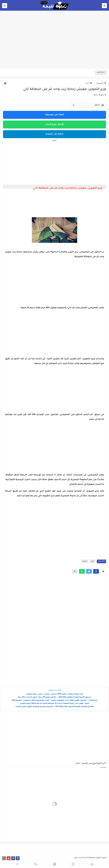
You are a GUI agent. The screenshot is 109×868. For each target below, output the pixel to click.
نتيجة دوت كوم (80, 858)
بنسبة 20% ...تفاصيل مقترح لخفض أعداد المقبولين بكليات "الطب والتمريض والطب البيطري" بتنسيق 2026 (55, 700)
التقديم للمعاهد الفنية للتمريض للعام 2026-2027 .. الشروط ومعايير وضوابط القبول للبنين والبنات (55, 707)
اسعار (85, 561)
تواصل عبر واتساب (55, 124)
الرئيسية (101, 83)
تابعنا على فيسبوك (54, 115)
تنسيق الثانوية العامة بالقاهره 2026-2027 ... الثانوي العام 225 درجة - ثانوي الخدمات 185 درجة (55, 697)
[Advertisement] (54, 47)
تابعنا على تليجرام (54, 134)
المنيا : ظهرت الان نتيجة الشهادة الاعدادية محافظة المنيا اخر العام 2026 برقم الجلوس (55, 704)
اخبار (89, 83)
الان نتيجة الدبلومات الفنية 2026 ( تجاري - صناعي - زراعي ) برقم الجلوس (54, 694)
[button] (96, 571)
